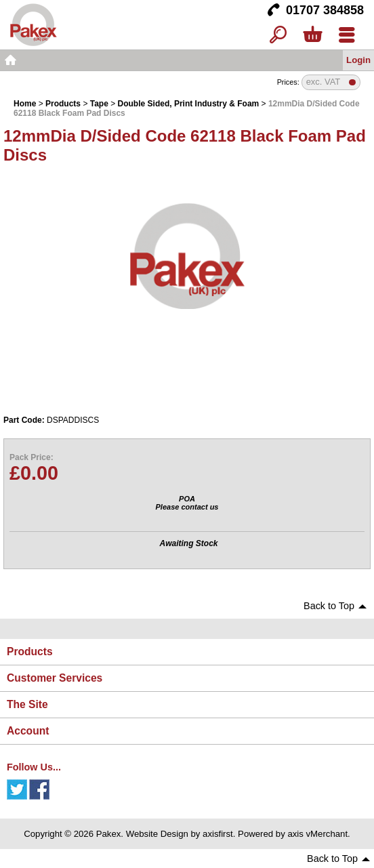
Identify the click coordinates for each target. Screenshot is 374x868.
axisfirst (218, 834)
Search (278, 36)
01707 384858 (325, 10)
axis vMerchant (317, 834)
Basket (312, 36)
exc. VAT (324, 82)
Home (10, 60)
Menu (347, 36)
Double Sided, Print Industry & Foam (189, 104)
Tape (99, 104)
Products (63, 104)
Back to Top (329, 606)
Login (358, 60)
